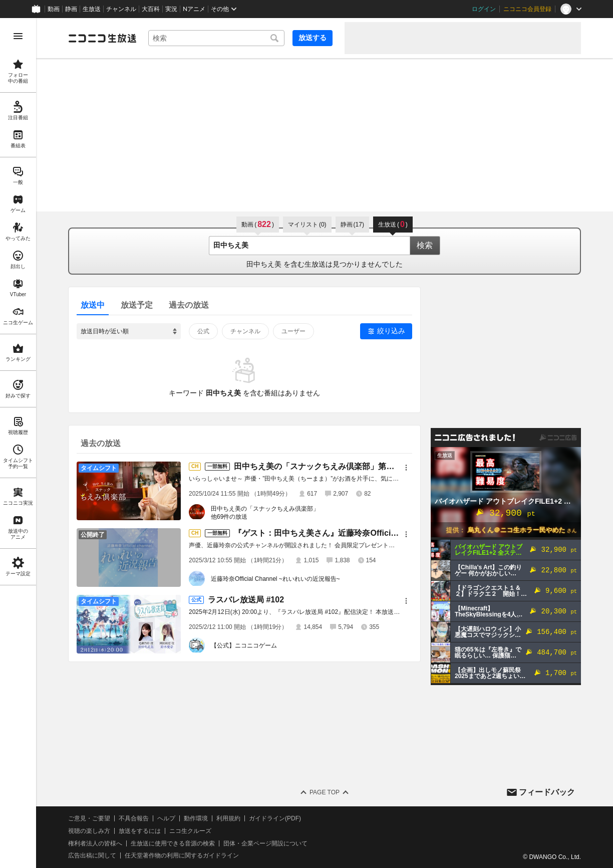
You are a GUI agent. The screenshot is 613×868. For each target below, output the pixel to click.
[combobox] (216, 38)
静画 (71, 9)
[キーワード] (216, 38)
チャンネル (121, 9)
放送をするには (140, 831)
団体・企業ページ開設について (265, 843)
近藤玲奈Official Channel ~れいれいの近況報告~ (275, 579)
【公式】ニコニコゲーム (244, 645)
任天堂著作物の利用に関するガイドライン (182, 855)
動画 (54, 9)
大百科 (151, 9)
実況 (171, 9)
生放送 (92, 9)
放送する (313, 38)
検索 (425, 245)
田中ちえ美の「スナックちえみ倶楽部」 (265, 509)
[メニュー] (406, 468)
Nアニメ (194, 9)
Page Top (325, 792)
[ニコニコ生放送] (102, 38)
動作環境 (196, 818)
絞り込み (391, 331)
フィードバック (547, 792)
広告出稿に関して (92, 855)
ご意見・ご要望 (89, 818)
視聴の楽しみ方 (89, 831)
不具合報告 (134, 818)
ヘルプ (166, 818)
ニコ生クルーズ (190, 831)
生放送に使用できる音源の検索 (173, 843)
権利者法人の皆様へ (95, 843)
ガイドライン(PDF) (275, 818)
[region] (18, 443)
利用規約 (228, 818)
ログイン (484, 9)
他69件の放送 (229, 517)
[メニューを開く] (18, 36)
